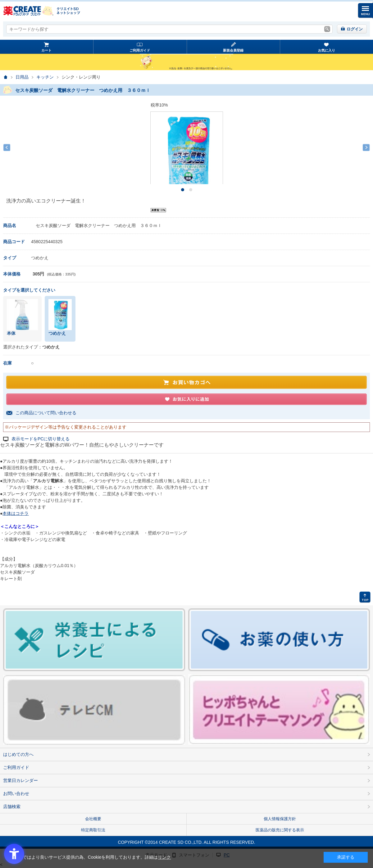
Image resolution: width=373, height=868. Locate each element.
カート (46, 50)
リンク (164, 857)
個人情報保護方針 (280, 819)
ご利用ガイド (140, 50)
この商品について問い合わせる (46, 413)
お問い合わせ (16, 793)
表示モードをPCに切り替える (41, 439)
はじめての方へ (18, 754)
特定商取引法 (93, 830)
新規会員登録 (233, 50)
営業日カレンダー (20, 780)
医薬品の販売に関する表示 (280, 830)
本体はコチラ (16, 513)
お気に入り (327, 50)
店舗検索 (12, 807)
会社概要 (93, 819)
